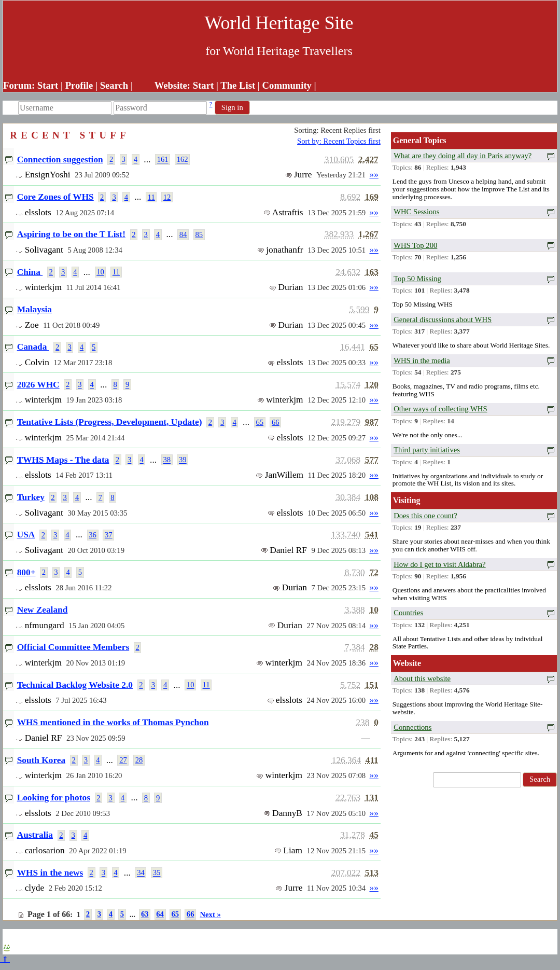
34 (141, 873)
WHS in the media (422, 361)
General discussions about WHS (443, 320)
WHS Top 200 (415, 245)
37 (109, 535)
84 (183, 234)
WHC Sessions (416, 212)
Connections (412, 727)
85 (199, 234)
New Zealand (43, 610)
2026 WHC (38, 385)
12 (167, 197)
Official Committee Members (73, 647)
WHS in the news (50, 873)
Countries (408, 613)
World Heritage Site (279, 23)
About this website (422, 678)
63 (145, 914)
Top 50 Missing (417, 279)
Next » (210, 914)
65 (260, 422)
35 (157, 873)
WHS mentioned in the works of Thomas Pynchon (113, 722)
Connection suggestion (60, 160)
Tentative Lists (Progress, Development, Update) (110, 422)
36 (93, 535)
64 (160, 914)
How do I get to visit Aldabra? (439, 564)
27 (123, 760)
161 (163, 160)
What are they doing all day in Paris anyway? (463, 156)
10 (100, 272)
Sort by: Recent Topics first (339, 141)
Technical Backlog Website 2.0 (75, 685)
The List (238, 85)
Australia (35, 835)
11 (151, 197)
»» (374, 175)
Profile (79, 85)
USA (26, 535)
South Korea (41, 760)
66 (276, 422)
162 (183, 160)
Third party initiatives (427, 450)
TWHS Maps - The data (63, 460)
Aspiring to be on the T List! (71, 234)
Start (48, 85)
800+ (26, 572)
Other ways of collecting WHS (440, 409)
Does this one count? (425, 516)
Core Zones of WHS (55, 197)
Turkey (31, 497)
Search (114, 85)
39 (183, 460)
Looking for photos (54, 798)
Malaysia (34, 309)
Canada (33, 347)
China (30, 272)
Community (287, 85)
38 (167, 460)
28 (139, 760)
